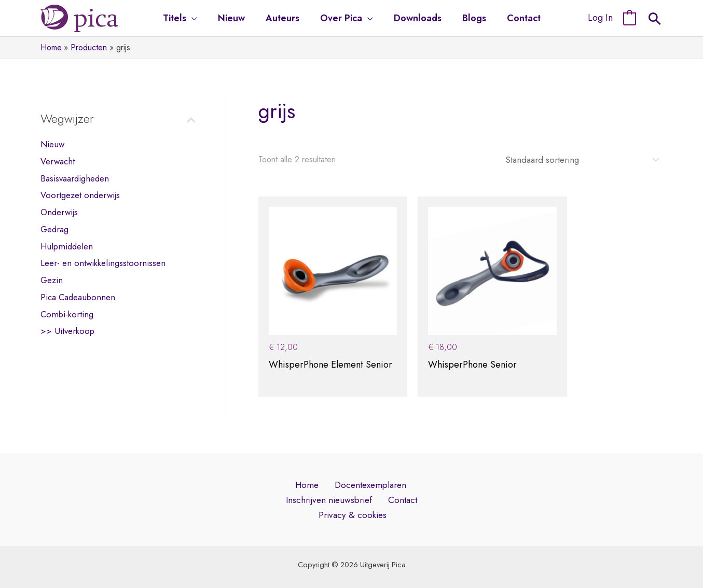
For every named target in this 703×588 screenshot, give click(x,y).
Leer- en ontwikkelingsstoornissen (103, 263)
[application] (198, 18)
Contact (402, 479)
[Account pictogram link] (600, 18)
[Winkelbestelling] (575, 159)
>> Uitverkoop (67, 330)
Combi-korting (67, 313)
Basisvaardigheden (75, 178)
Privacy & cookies (354, 494)
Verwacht (58, 161)
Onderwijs (59, 212)
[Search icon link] (655, 20)
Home (306, 463)
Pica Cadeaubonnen (78, 297)
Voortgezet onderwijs (80, 195)
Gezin (52, 279)
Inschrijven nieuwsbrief (331, 479)
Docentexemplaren (366, 463)
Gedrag (54, 229)
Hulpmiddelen (67, 246)
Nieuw (52, 144)
